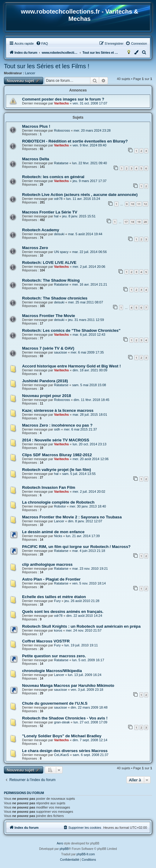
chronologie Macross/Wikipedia (52, 671)
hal (56, 216)
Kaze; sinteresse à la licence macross (58, 410)
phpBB (64, 849)
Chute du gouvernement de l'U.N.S (55, 703)
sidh (57, 429)
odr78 (58, 199)
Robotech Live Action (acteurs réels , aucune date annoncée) (80, 195)
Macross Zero (35, 248)
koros (58, 630)
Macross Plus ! (36, 126)
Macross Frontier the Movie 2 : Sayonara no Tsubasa (72, 517)
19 (139, 222)
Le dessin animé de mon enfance (53, 532)
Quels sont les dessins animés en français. (63, 612)
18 (132, 222)
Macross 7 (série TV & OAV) (48, 348)
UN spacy (61, 252)
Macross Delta (36, 159)
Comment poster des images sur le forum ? (63, 99)
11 (139, 204)
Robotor (60, 506)
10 (132, 204)
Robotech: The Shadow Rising (51, 280)
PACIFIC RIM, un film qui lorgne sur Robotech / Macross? (76, 547)
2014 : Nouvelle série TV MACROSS (56, 440)
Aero (60, 843)
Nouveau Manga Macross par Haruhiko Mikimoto (68, 685)
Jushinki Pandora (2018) (45, 381)
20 (145, 222)
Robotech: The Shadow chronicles (55, 298)
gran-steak (62, 722)
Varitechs (62, 103)
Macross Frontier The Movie (49, 316)
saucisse (61, 352)
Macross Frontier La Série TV (50, 212)
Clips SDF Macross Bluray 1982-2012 (57, 455)
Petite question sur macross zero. (54, 656)
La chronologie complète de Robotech (58, 502)
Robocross (62, 130)
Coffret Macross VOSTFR (46, 641)
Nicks (58, 536)
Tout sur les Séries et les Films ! (47, 66)
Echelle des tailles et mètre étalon (54, 597)
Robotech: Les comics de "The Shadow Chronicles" (71, 330)
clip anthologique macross (47, 564)
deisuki (59, 234)
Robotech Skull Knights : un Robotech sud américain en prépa (81, 626)
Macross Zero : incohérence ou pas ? (57, 425)
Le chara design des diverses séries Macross (65, 751)
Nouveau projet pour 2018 (47, 396)
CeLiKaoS (62, 755)
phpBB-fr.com (86, 854)
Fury (57, 601)
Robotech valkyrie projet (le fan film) (57, 470)
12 (145, 204)
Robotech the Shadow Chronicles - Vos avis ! (65, 718)
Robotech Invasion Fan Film (49, 487)
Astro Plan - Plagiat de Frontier (51, 579)
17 (126, 222)
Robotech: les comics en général (53, 177)
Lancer (30, 73)
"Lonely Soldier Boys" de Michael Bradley (62, 736)
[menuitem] (42, 43)
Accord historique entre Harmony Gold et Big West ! (71, 366)
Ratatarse (61, 163)
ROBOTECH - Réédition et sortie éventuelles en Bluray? (75, 141)
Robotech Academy (41, 230)
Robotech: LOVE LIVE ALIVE (49, 263)
